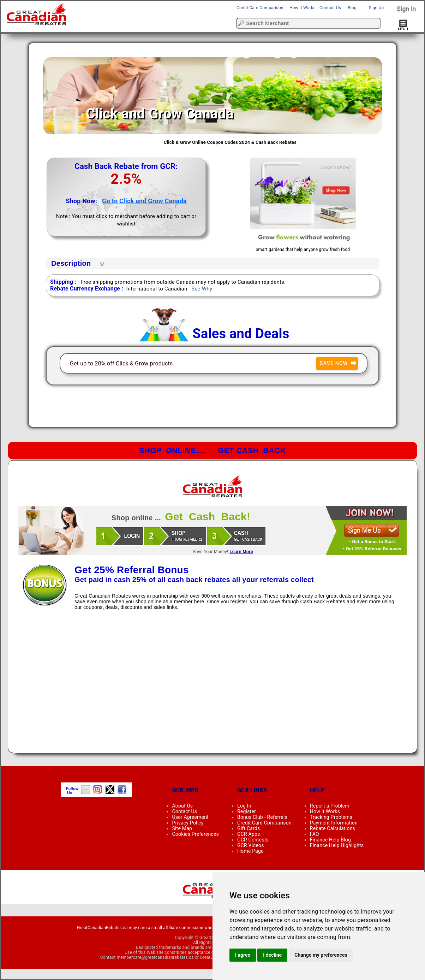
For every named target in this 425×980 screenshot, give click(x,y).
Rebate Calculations (333, 828)
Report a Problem (330, 806)
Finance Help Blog (330, 840)
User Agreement (190, 817)
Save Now (339, 363)
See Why (202, 289)
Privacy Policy (188, 823)
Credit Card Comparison (260, 8)
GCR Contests (253, 840)
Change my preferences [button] (321, 955)
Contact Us (330, 8)
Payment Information (334, 823)
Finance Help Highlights (337, 845)
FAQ (315, 834)
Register (247, 811)
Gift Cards (249, 828)
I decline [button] (272, 955)
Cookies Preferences (195, 834)
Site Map (182, 828)
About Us (182, 806)
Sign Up (376, 8)
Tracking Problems (331, 817)
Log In (244, 806)
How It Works (303, 8)
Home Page (250, 851)
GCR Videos (251, 845)
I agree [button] (243, 955)
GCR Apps (249, 834)
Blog (352, 8)
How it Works (325, 811)
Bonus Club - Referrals (262, 817)
